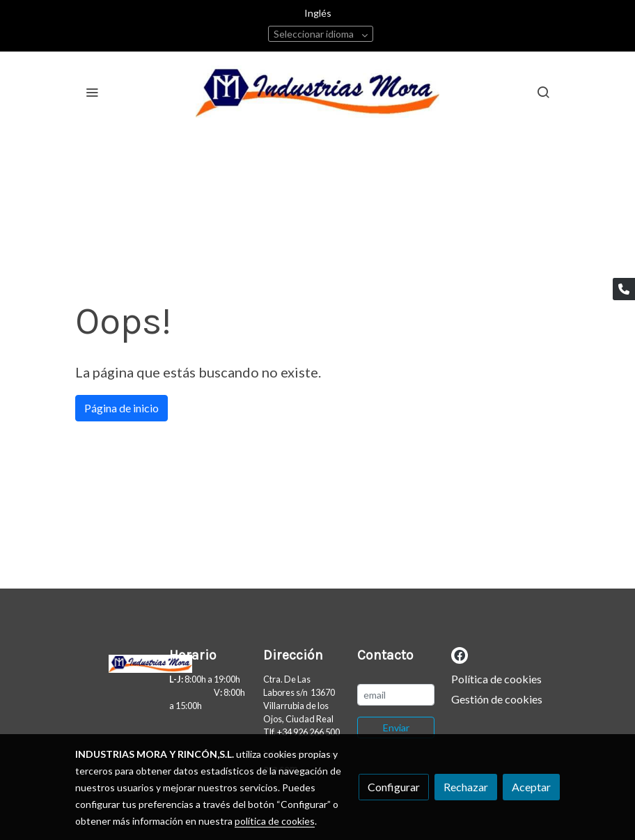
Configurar (394, 787)
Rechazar (466, 787)
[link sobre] (114, 661)
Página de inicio (121, 408)
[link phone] (624, 289)
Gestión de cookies (497, 699)
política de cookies (275, 821)
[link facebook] (460, 655)
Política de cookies (496, 679)
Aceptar (531, 787)
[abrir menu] (92, 92)
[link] (317, 92)
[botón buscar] (543, 92)
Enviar (396, 728)
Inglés (318, 13)
